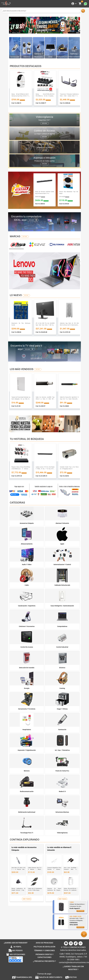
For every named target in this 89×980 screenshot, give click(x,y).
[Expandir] (74, 4)
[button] (84, 934)
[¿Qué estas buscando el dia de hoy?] (41, 11)
